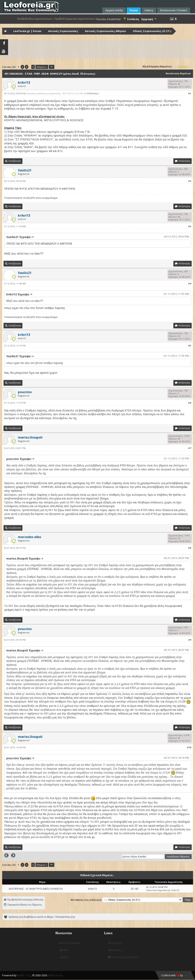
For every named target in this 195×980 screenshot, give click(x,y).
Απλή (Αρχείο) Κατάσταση (123, 957)
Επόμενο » (42, 67)
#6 (190, 403)
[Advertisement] (98, 49)
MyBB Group (55, 975)
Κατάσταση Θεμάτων (178, 73)
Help (64, 950)
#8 (190, 548)
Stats (64, 957)
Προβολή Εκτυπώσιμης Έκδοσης (25, 900)
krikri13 (92, 889)
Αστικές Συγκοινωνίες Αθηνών (105, 31)
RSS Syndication (70, 943)
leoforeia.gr (116, 950)
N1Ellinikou (93, 93)
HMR (186, 975)
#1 (190, 93)
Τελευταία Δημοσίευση (158, 890)
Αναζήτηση (115, 943)
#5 (190, 346)
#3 (190, 226)
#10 (189, 747)
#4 (190, 283)
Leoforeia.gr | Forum (27, 31)
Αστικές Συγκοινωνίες (63, 31)
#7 (190, 448)
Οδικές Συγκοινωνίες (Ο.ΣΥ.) (152, 31)
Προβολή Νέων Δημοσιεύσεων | (35, 19)
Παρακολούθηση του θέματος (25, 905)
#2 (190, 181)
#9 (190, 640)
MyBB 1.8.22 (24, 975)
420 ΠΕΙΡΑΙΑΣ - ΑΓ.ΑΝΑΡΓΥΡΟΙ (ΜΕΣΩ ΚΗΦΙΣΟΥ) (36, 889)
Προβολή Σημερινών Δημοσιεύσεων (75, 19)
